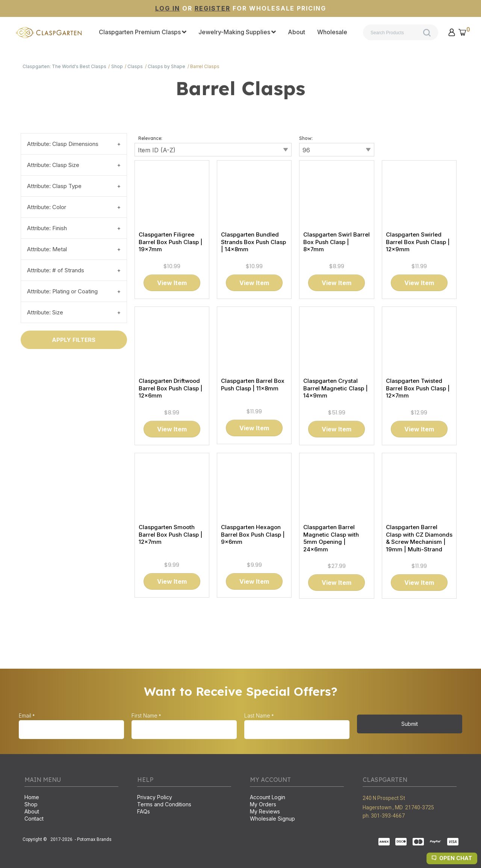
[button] (452, 32)
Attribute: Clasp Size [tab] (53, 165)
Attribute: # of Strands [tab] (56, 270)
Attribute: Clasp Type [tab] (54, 186)
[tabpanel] (240, 373)
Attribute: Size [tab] (45, 312)
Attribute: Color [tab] (47, 207)
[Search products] (401, 32)
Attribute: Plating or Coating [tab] (62, 291)
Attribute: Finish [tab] (47, 228)
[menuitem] (143, 32)
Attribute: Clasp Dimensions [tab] (63, 144)
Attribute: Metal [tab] (47, 249)
